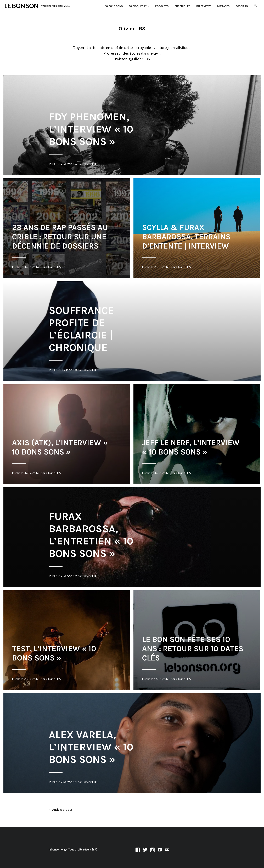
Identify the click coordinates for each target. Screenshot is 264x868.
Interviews (204, 6)
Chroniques (182, 6)
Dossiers (242, 6)
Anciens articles (61, 810)
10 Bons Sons (114, 6)
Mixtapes (223, 6)
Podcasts (162, 6)
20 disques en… (139, 6)
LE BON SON (21, 6)
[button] (255, 6)
